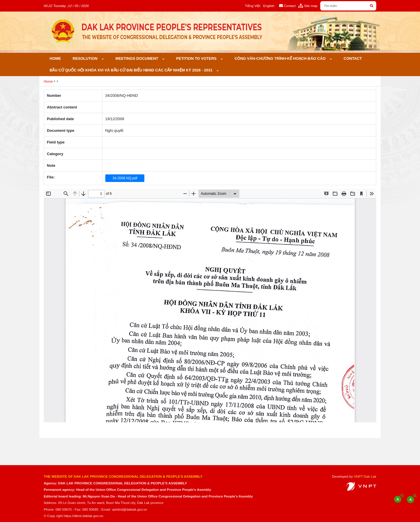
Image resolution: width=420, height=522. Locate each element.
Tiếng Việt (253, 6)
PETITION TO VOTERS (197, 58)
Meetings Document (137, 58)
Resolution (86, 58)
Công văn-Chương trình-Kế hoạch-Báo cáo (281, 58)
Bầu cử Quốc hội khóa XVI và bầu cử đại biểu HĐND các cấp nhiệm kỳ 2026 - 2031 (132, 70)
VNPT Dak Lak (365, 476)
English (269, 6)
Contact (353, 58)
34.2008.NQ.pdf (125, 178)
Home (55, 58)
